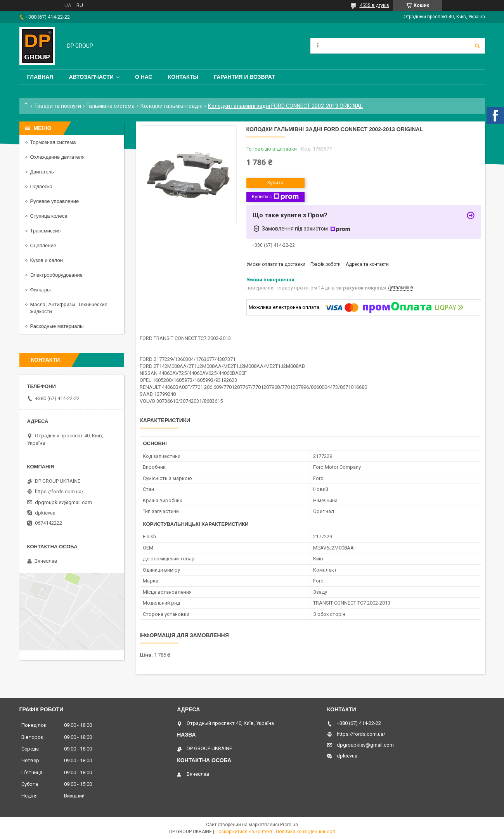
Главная (40, 77)
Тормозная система (53, 142)
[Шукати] (477, 46)
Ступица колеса (49, 216)
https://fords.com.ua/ (59, 491)
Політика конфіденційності (306, 832)
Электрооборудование (57, 275)
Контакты (183, 77)
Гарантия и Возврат (244, 77)
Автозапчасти (91, 77)
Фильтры (41, 290)
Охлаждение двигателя (57, 157)
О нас (144, 77)
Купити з (275, 197)
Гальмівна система (111, 106)
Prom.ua (289, 825)
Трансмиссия (46, 231)
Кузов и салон (47, 260)
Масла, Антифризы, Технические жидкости (69, 308)
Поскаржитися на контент (244, 832)
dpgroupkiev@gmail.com (63, 502)
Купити (275, 183)
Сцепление (43, 245)
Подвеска (42, 186)
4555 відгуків (374, 5)
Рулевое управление (55, 201)
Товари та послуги (58, 106)
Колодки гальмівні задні (171, 106)
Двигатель (42, 172)
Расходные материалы (57, 326)
